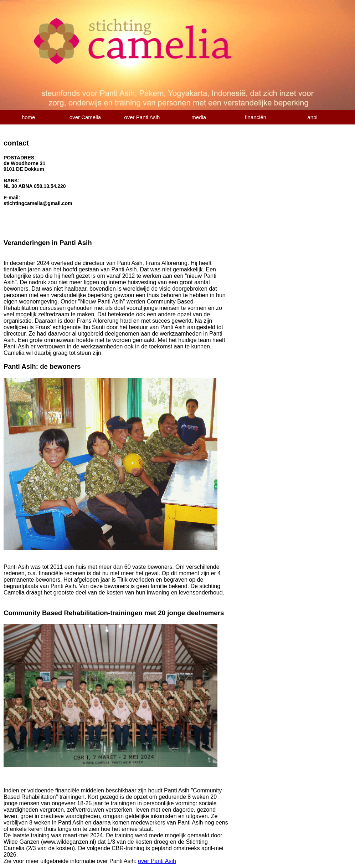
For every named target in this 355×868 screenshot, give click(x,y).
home (29, 117)
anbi (312, 117)
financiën (256, 117)
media (199, 117)
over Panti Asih (142, 117)
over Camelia (85, 117)
